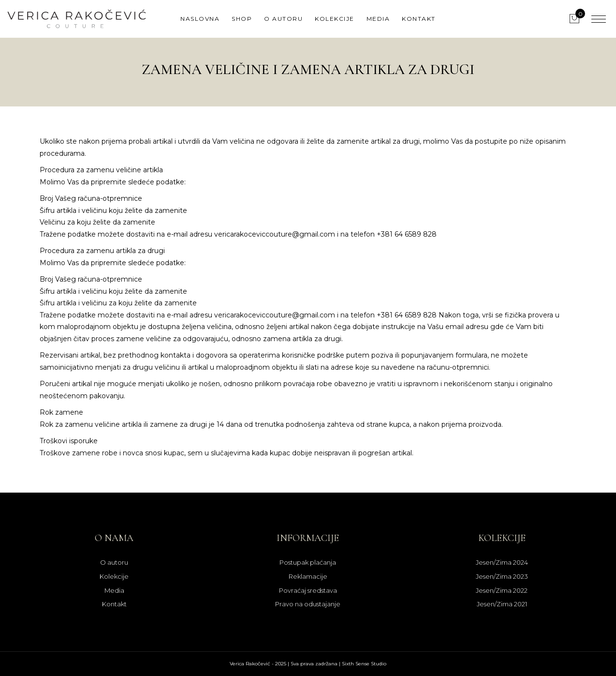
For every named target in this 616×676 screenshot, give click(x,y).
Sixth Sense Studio (364, 664)
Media (378, 19)
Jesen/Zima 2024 (502, 562)
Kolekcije (335, 19)
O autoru (283, 19)
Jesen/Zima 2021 (502, 604)
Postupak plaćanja (308, 562)
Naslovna (200, 19)
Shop (242, 19)
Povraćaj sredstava (308, 590)
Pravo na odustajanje (308, 604)
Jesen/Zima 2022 (502, 590)
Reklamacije (308, 576)
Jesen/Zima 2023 (502, 576)
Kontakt (419, 19)
